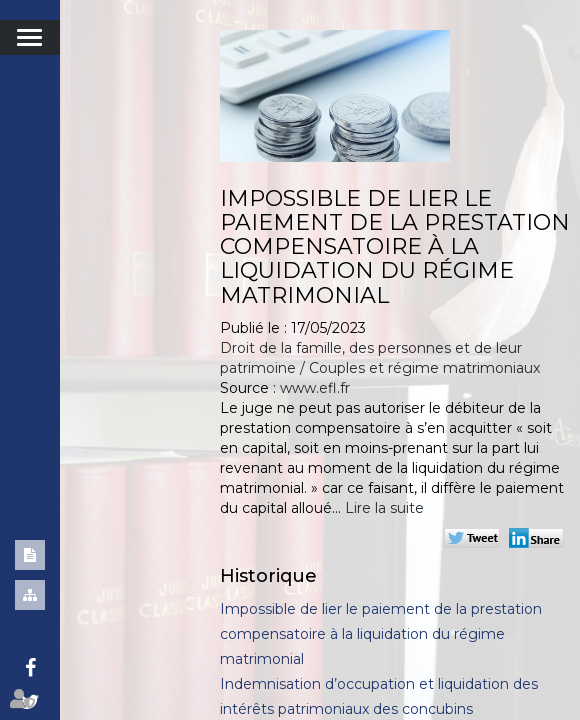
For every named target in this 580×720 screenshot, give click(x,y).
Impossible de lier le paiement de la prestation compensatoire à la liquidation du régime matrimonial (381, 634)
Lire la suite (384, 508)
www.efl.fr (315, 388)
